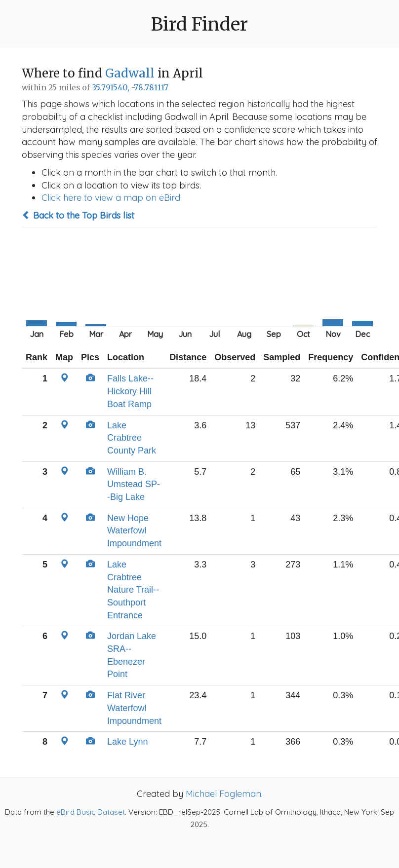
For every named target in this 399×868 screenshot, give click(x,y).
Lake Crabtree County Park (132, 438)
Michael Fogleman (223, 794)
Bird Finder (199, 24)
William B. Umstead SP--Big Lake (134, 484)
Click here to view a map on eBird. (112, 198)
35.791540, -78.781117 (130, 88)
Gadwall (130, 73)
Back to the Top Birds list (78, 215)
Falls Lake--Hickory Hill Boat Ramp (130, 391)
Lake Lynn (127, 742)
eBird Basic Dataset (91, 812)
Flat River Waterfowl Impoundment (134, 708)
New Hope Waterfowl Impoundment (134, 531)
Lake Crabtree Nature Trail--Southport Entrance (133, 590)
